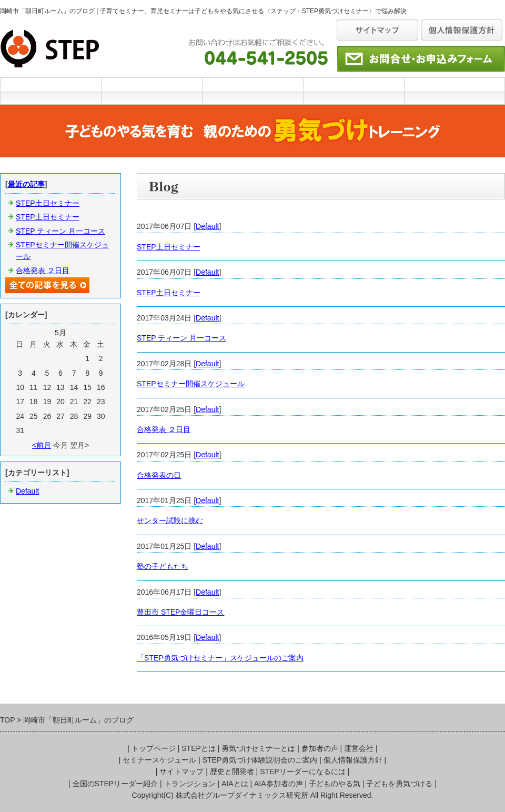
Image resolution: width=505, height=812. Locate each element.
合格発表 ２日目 (164, 429)
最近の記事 (26, 184)
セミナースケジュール (353, 91)
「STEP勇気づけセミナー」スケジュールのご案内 (220, 658)
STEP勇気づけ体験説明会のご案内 (260, 760)
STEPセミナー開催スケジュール (191, 384)
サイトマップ (181, 771)
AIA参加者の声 (279, 784)
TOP (50, 91)
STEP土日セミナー (169, 247)
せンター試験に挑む (170, 520)
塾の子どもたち (163, 566)
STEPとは (151, 91)
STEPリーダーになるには (303, 771)
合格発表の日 (159, 475)
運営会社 (454, 91)
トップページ (154, 748)
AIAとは (235, 784)
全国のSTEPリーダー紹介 (115, 784)
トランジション (190, 784)
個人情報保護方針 (353, 760)
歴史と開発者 (232, 771)
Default (207, 226)
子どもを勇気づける (399, 784)
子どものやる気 (335, 784)
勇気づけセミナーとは (252, 91)
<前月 (42, 445)
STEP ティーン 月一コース (181, 338)
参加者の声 (320, 748)
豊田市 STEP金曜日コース (180, 612)
